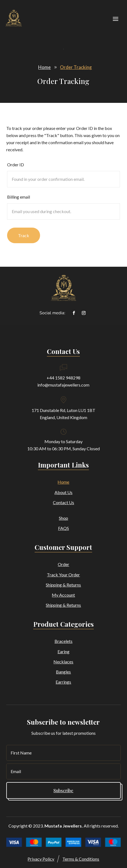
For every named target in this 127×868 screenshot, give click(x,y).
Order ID (16, 165)
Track (24, 235)
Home (44, 67)
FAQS (63, 528)
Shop (63, 518)
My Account (63, 595)
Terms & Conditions (81, 859)
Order (63, 564)
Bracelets (63, 641)
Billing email (19, 197)
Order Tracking (76, 67)
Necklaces (63, 662)
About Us (63, 492)
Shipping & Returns (63, 585)
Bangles (63, 672)
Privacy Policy (41, 859)
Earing (63, 651)
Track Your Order (63, 575)
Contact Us (63, 502)
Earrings (63, 682)
